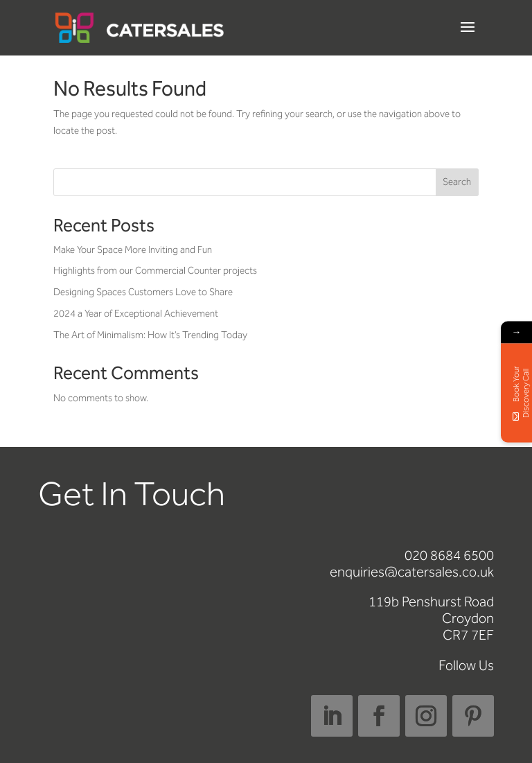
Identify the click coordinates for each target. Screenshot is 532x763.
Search (457, 182)
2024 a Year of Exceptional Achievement (136, 314)
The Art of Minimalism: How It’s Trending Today (150, 335)
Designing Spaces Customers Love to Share (143, 292)
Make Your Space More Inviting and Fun (133, 250)
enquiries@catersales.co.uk (412, 572)
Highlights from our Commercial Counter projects (155, 271)
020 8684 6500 (449, 555)
